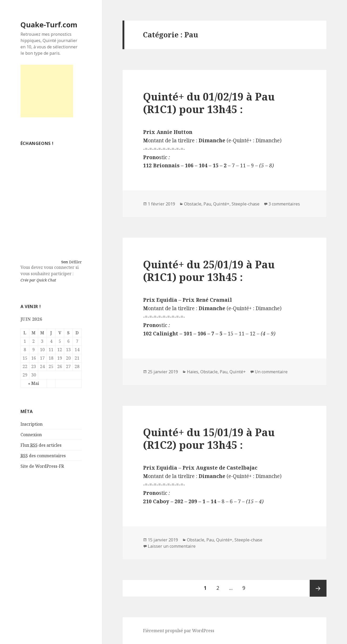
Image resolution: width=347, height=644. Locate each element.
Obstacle (193, 204)
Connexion (31, 435)
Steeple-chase (246, 204)
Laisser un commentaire (172, 546)
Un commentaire (271, 372)
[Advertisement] (47, 91)
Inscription (32, 424)
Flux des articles (41, 445)
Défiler (75, 262)
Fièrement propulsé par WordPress (179, 631)
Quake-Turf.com (49, 25)
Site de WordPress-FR (42, 466)
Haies (193, 372)
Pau (207, 204)
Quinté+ (221, 204)
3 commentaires (284, 204)
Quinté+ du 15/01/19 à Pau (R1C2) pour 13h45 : (209, 438)
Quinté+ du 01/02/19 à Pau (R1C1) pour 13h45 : (209, 103)
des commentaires (43, 456)
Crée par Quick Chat (38, 280)
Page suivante (318, 588)
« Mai (34, 383)
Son (65, 262)
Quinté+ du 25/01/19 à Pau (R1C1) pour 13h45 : (209, 271)
